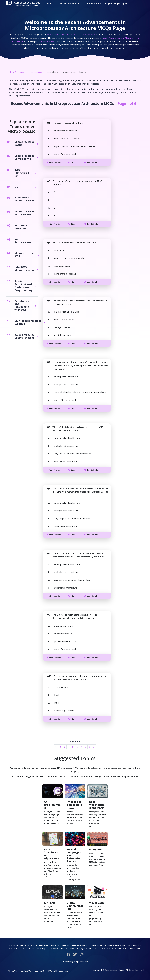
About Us (12, 971)
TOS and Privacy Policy (58, 971)
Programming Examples (116, 3)
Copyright (39, 971)
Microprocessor (37, 72)
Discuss (73, 162)
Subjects (50, 3)
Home (12, 72)
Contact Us (26, 971)
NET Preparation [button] (91, 3)
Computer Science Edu (23, 4)
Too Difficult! (91, 162)
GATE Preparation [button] (69, 3)
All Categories (22, 72)
